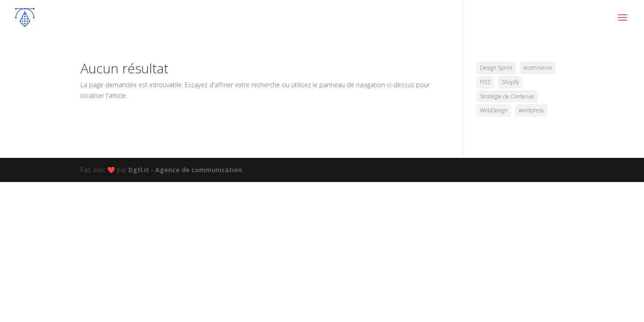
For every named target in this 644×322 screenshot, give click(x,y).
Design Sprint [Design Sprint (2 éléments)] (496, 68)
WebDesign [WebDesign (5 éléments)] (494, 110)
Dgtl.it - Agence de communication (185, 170)
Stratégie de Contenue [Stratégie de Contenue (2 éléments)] (507, 96)
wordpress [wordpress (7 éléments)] (531, 110)
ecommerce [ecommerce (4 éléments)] (538, 68)
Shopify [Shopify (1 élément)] (511, 82)
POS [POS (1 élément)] (485, 82)
